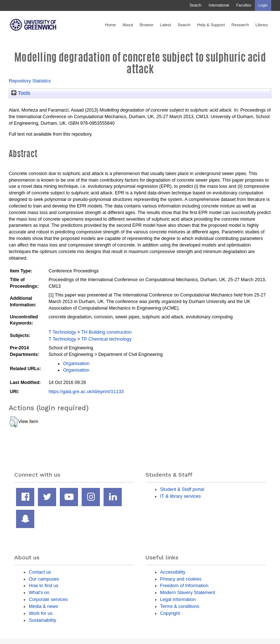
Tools (21, 93)
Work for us (41, 613)
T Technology (62, 332)
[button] (13, 422)
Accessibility (173, 572)
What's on (39, 592)
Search (195, 5)
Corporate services (48, 599)
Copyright (170, 613)
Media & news (43, 606)
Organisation (76, 363)
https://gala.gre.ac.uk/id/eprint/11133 (86, 391)
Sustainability (42, 620)
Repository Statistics (30, 81)
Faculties (244, 5)
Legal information (178, 599)
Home (110, 25)
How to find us (44, 585)
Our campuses (44, 579)
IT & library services (180, 496)
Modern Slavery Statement (188, 592)
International (219, 5)
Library (262, 25)
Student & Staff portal (182, 489)
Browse (146, 25)
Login (263, 5)
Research (240, 25)
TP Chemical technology (106, 339)
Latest (165, 25)
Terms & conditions (180, 606)
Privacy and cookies (181, 579)
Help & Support (211, 25)
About (128, 25)
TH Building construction (106, 332)
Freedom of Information (184, 585)
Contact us (40, 572)
